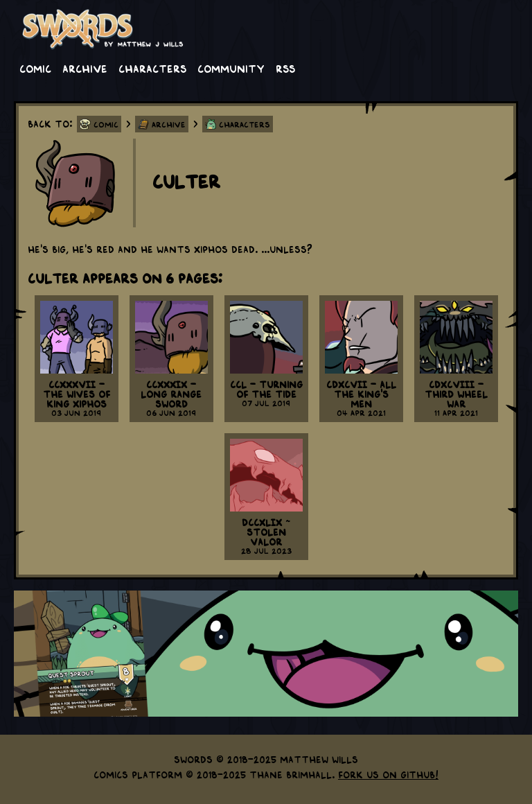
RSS (285, 68)
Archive (85, 68)
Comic (35, 68)
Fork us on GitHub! (388, 774)
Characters (152, 68)
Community (231, 68)
